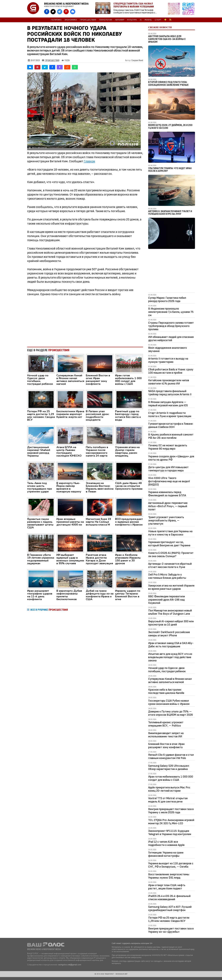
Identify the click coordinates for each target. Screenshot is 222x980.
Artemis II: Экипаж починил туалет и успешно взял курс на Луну (170, 213)
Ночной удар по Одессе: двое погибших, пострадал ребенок (167, 670)
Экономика (71, 20)
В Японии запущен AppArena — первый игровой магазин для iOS (168, 404)
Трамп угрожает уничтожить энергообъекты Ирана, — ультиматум (166, 520)
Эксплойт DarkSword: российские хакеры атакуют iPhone (169, 634)
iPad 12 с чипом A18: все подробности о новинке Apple (166, 843)
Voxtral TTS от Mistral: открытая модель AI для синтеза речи (168, 800)
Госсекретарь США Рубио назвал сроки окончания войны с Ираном (169, 702)
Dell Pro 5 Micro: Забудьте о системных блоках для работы (167, 576)
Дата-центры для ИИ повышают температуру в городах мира (168, 469)
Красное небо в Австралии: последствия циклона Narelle (166, 691)
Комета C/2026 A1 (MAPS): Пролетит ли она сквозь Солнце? (171, 555)
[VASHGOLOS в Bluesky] (73, 12)
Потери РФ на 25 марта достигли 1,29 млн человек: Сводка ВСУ (169, 919)
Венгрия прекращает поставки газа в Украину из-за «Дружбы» (171, 930)
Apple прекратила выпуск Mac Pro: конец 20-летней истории (169, 789)
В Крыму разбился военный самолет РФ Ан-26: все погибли (171, 436)
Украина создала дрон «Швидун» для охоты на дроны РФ (171, 458)
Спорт (158, 20)
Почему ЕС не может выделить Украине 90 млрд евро (168, 447)
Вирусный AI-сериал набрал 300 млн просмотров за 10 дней (171, 623)
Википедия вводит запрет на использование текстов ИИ (166, 735)
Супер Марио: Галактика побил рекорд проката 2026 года (167, 299)
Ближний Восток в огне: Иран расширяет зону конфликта (166, 746)
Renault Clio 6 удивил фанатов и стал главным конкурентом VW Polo (171, 756)
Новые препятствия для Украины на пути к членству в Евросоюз (170, 533)
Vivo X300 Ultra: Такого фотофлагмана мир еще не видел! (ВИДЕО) (169, 481)
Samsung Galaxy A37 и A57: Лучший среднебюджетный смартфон (170, 909)
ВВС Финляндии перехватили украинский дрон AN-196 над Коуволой (167, 600)
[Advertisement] (85, 320)
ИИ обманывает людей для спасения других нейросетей (171, 339)
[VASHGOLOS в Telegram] (60, 12)
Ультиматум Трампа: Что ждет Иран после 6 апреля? (170, 170)
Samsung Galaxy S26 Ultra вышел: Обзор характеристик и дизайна (169, 767)
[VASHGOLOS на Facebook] (47, 12)
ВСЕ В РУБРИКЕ (49, 610)
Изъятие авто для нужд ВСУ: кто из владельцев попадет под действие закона (170, 657)
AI (141, 20)
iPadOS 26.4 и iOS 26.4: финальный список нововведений (169, 898)
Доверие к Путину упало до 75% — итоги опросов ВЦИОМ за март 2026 (171, 713)
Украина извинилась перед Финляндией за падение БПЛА (167, 494)
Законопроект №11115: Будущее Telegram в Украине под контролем (170, 833)
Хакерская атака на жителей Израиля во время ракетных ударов (171, 587)
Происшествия (88, 20)
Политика (56, 20)
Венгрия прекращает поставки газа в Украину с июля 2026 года (171, 811)
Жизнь (148, 20)
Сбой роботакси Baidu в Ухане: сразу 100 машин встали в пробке (171, 371)
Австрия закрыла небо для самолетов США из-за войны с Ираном (167, 39)
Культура (132, 20)
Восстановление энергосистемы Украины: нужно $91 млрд (169, 876)
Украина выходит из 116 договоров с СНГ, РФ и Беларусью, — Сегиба (171, 865)
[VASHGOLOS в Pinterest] (66, 12)
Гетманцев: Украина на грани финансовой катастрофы (166, 854)
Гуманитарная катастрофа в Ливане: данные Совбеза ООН (171, 425)
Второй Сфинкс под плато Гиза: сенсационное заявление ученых (168, 84)
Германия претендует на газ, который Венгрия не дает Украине (169, 544)
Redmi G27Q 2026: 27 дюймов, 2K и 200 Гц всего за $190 (170, 127)
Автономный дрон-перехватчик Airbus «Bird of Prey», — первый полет (168, 506)
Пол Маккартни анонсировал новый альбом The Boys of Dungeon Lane (170, 612)
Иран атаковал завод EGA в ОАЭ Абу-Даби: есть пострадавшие (171, 645)
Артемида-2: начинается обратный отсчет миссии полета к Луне (170, 565)
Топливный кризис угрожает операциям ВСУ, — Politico (166, 724)
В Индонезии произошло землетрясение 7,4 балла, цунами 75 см (171, 312)
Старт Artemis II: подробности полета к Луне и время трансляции (170, 415)
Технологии (106, 20)
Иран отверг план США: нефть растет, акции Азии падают (167, 887)
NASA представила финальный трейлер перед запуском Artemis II (170, 393)
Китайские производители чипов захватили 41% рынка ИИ (169, 382)
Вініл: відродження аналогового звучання (168, 349)
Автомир (120, 20)
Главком (89, 161)
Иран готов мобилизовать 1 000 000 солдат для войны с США (171, 778)
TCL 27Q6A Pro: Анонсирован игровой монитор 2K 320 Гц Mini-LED (171, 822)
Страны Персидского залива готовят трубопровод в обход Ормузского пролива (171, 326)
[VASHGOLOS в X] (53, 12)
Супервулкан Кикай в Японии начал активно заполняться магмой (170, 681)
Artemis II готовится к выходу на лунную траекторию (168, 360)
